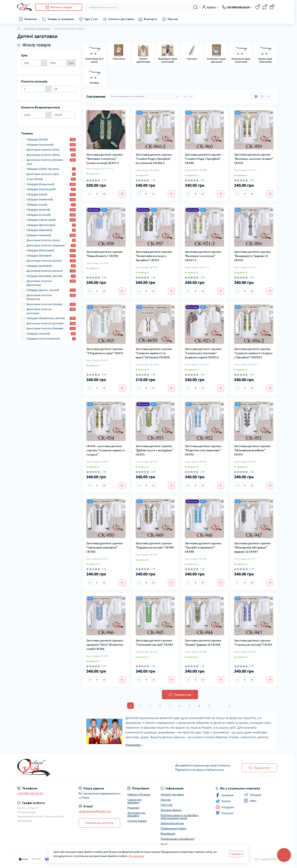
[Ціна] (31, 63)
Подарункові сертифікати (177, 839)
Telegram (253, 795)
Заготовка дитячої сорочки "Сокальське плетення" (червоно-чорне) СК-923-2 (203, 353)
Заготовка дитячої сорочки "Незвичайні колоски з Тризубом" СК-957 (154, 256)
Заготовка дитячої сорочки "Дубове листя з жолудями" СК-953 (154, 450)
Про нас (173, 19)
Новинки (31, 19)
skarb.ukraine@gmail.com (95, 811)
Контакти (151, 19)
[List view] (262, 96)
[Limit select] (188, 96)
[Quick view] (124, 112)
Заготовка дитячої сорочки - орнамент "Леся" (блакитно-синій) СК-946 (105, 645)
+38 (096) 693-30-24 (30, 793)
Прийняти (236, 854)
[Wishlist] (124, 118)
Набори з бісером (139, 794)
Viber (250, 801)
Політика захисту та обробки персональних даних (179, 817)
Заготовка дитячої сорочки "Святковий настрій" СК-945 (154, 643)
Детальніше (136, 856)
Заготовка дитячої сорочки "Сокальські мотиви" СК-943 (253, 643)
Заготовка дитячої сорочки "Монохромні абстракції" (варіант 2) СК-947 (252, 547)
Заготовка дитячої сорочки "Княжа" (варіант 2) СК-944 (203, 643)
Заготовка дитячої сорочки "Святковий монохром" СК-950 (105, 547)
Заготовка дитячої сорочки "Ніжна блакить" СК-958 (105, 254)
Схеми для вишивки (134, 801)
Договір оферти (171, 810)
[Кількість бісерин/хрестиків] (33, 115)
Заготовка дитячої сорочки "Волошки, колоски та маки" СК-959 (253, 159)
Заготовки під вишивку (37, 28)
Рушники (133, 808)
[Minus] (90, 194)
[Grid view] (256, 96)
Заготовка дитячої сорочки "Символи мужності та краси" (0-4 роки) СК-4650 (154, 353)
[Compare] (124, 124)
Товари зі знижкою (61, 19)
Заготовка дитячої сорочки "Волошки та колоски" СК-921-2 (203, 256)
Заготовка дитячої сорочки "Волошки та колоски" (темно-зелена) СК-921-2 (105, 159)
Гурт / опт (91, 19)
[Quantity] (97, 194)
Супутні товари (137, 821)
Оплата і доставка (121, 19)
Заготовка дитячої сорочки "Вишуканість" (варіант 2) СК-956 (252, 256)
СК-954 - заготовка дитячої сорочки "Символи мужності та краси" (106, 450)
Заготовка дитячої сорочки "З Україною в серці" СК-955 (105, 351)
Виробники (168, 834)
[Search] (195, 7)
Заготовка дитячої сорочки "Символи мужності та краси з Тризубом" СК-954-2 (253, 353)
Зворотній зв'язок (172, 823)
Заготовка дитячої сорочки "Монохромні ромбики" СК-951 (252, 450)
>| (229, 706)
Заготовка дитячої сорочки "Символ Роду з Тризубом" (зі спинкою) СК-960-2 (154, 159)
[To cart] (122, 194)
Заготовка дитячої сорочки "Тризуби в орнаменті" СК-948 (203, 547)
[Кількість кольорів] (33, 89)
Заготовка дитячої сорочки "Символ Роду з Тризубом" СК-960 (203, 159)
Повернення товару (174, 828)
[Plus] (104, 194)
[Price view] (269, 96)
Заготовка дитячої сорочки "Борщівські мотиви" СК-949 (155, 545)
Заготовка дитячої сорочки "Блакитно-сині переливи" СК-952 (203, 450)
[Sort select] (144, 96)
